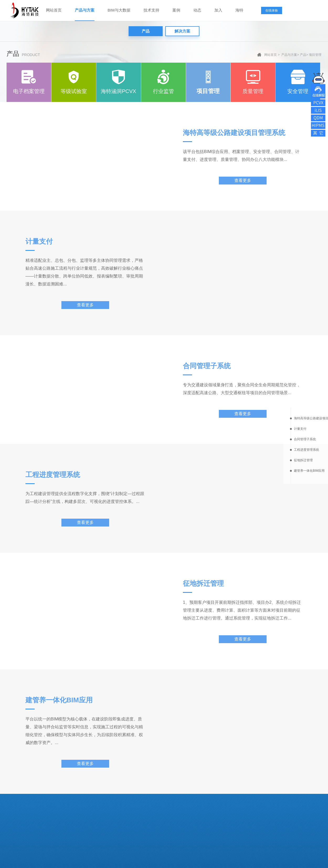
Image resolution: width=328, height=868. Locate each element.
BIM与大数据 (119, 10)
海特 (239, 10)
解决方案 (182, 31)
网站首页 (54, 10)
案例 (176, 10)
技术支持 (151, 10)
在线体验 (272, 10)
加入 (218, 10)
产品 (146, 31)
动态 (197, 10)
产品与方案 (85, 10)
